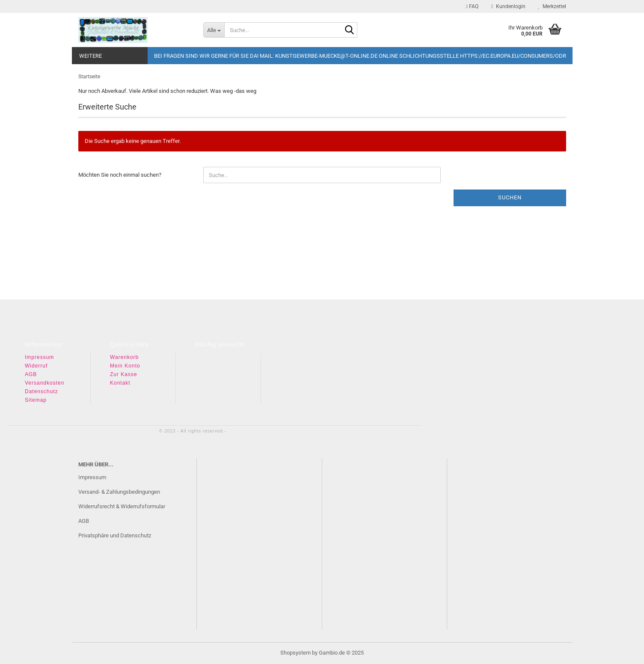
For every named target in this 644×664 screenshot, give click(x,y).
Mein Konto (125, 366)
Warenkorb (124, 357)
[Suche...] (214, 30)
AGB (31, 374)
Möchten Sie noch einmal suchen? (120, 175)
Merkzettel (552, 6)
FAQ (472, 6)
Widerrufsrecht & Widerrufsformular (122, 506)
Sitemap (36, 400)
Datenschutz (42, 391)
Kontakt (120, 383)
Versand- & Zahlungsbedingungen (119, 492)
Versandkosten (45, 383)
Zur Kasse (124, 374)
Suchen (510, 197)
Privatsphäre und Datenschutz (115, 535)
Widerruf (36, 366)
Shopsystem (295, 653)
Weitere (91, 56)
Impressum (39, 357)
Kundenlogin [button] (508, 6)
